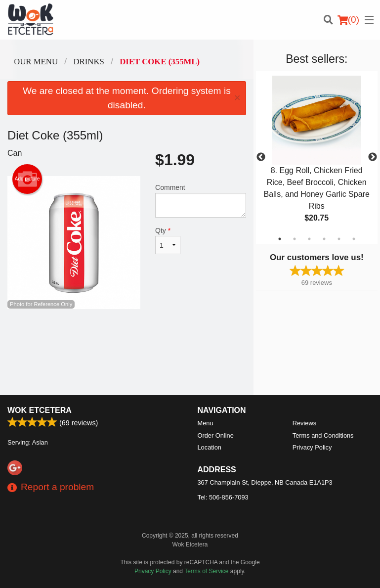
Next (373, 157)
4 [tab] (324, 239)
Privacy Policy (312, 447)
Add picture (27, 179)
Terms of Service (206, 571)
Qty (168, 240)
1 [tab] (280, 239)
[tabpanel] (317, 157)
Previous (261, 157)
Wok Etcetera (40, 410)
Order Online (216, 435)
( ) (348, 20)
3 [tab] (309, 239)
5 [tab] (339, 239)
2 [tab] (295, 239)
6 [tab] (354, 239)
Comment (201, 201)
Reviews (304, 423)
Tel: (223, 497)
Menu (206, 423)
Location (210, 447)
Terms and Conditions (323, 435)
